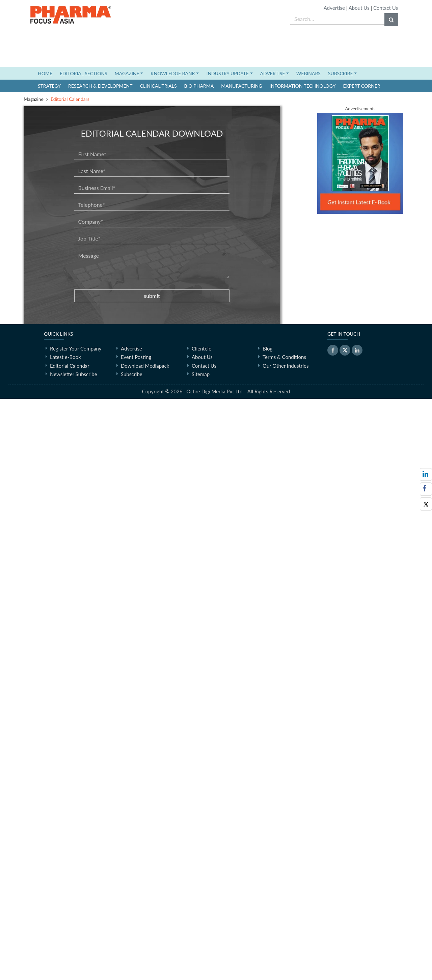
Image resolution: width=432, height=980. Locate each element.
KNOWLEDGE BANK (173, 73)
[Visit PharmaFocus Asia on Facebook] (426, 489)
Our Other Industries (286, 947)
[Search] (391, 20)
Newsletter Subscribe (74, 955)
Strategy (49, 86)
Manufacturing (241, 86)
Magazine (34, 99)
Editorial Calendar (70, 947)
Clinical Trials (158, 86)
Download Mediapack (145, 947)
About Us (359, 8)
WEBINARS (308, 73)
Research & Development (100, 86)
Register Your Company (76, 929)
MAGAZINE (127, 73)
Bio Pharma (199, 86)
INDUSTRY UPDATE (227, 73)
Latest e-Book (65, 938)
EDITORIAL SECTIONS (84, 73)
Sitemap (201, 955)
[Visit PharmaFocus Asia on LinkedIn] (426, 474)
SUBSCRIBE (341, 73)
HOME (47, 73)
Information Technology (303, 86)
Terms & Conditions (284, 938)
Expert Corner (361, 86)
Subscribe (132, 955)
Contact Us (386, 8)
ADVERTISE (273, 73)
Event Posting (136, 938)
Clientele (201, 929)
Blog (267, 929)
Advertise (334, 8)
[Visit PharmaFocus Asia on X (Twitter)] (426, 504)
